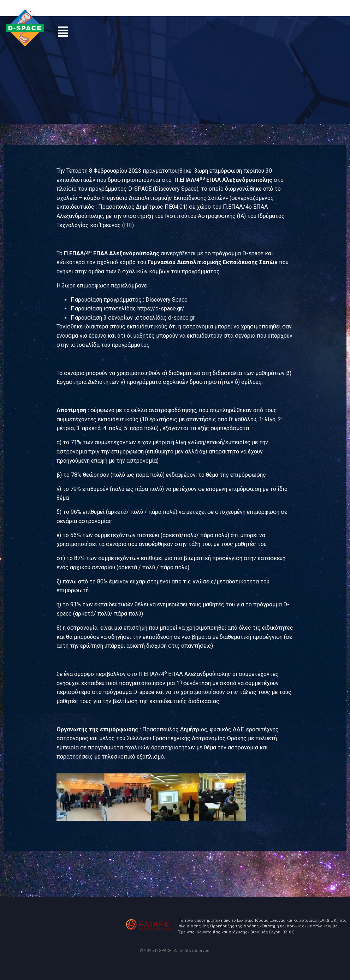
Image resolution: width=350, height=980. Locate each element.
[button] (63, 32)
